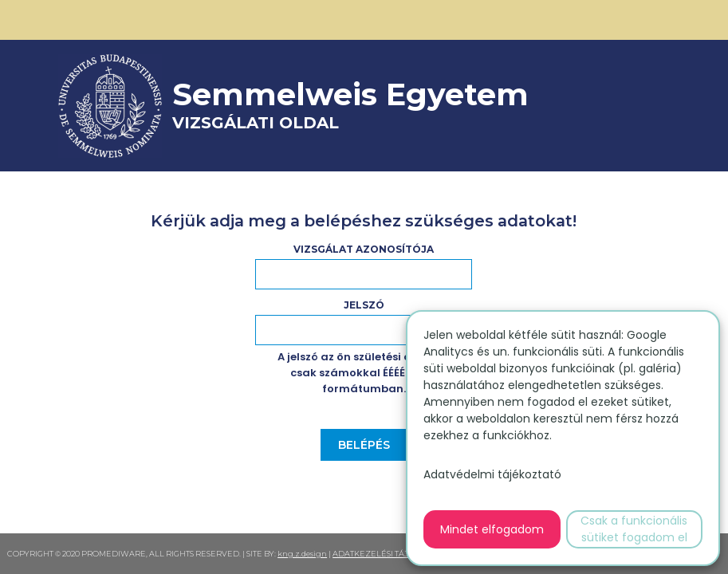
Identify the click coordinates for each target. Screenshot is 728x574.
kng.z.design (302, 554)
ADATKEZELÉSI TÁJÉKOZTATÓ (392, 554)
